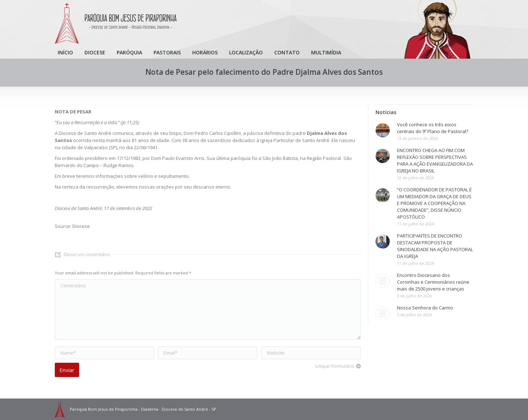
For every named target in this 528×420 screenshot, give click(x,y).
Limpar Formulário (335, 366)
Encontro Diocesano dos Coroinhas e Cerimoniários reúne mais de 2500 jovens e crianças (433, 282)
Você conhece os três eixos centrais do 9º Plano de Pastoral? (433, 128)
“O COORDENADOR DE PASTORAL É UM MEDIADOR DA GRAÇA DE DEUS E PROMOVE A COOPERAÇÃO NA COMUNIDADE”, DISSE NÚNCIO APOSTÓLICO (434, 203)
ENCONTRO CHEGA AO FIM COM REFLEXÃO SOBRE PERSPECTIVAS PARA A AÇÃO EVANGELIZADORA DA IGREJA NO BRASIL (435, 160)
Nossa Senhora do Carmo (425, 308)
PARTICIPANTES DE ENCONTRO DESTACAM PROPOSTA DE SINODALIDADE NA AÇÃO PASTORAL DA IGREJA (435, 246)
